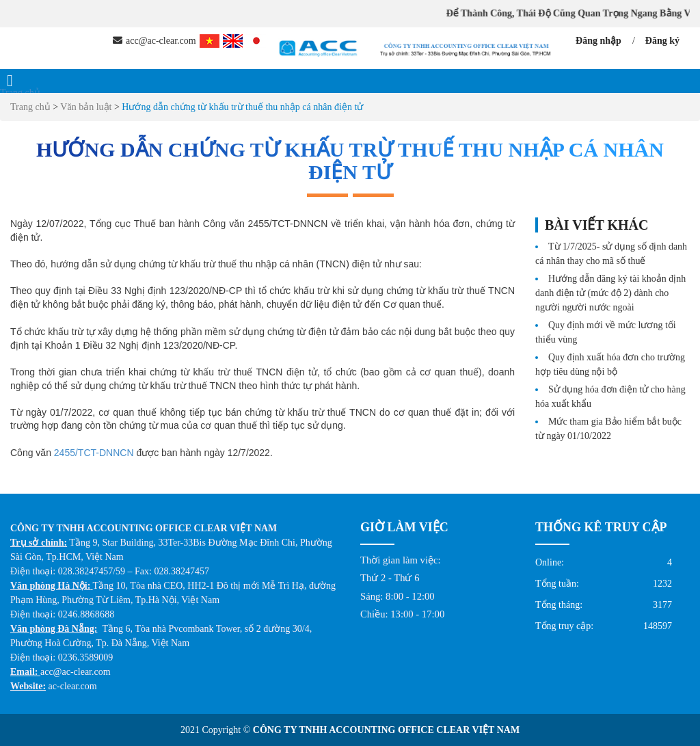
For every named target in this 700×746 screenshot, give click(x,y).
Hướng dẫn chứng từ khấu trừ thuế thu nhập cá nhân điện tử (242, 107)
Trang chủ (20, 93)
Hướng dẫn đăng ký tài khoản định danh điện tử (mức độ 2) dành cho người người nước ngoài (610, 293)
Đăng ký (662, 41)
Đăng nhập (598, 41)
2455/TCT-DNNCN (94, 453)
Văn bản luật (87, 107)
